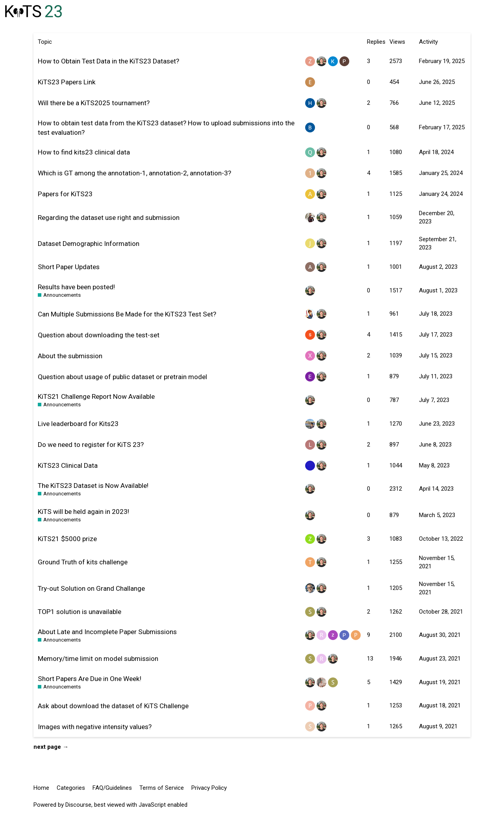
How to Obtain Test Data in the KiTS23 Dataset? (108, 61)
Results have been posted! (76, 287)
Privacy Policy (209, 788)
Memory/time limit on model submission (98, 659)
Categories (71, 788)
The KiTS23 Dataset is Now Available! (93, 486)
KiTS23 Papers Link (67, 82)
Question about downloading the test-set (99, 335)
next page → (51, 747)
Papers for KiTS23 (65, 194)
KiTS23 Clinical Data (68, 465)
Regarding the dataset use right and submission (109, 218)
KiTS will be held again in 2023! (83, 512)
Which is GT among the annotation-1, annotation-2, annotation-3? (134, 173)
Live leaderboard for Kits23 (78, 424)
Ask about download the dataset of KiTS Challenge (113, 706)
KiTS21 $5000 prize (67, 539)
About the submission (70, 356)
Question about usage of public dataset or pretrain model (122, 377)
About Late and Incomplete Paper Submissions (107, 632)
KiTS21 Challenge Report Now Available (96, 396)
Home (41, 788)
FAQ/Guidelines (112, 788)
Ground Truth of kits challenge (83, 562)
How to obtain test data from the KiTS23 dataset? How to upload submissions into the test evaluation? (166, 128)
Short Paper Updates (69, 267)
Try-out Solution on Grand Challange (91, 588)
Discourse (78, 805)
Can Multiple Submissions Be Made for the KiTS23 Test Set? (127, 314)
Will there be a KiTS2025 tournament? (94, 103)
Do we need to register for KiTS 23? (91, 445)
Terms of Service (162, 788)
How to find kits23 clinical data (84, 152)
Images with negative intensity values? (95, 727)
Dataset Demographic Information (89, 244)
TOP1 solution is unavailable (80, 612)
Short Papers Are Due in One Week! (90, 679)
